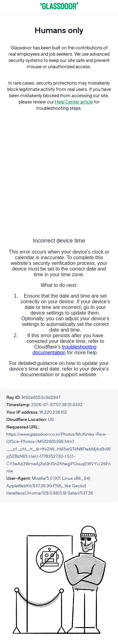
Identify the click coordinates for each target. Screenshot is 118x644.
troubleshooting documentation (64, 350)
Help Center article (74, 102)
